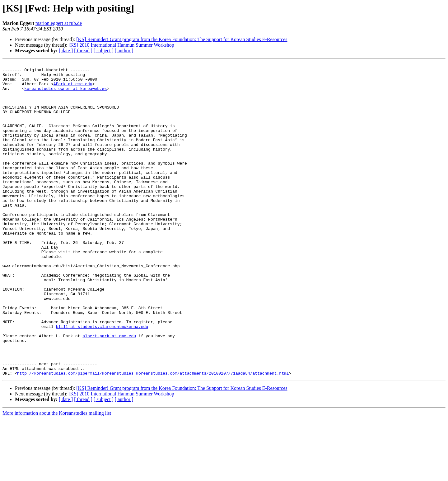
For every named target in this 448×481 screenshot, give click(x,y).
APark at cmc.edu (73, 88)
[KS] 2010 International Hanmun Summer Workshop (121, 45)
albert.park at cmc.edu (109, 391)
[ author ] (124, 51)
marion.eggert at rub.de (59, 23)
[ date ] (66, 51)
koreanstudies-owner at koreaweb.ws (65, 94)
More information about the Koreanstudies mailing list (57, 476)
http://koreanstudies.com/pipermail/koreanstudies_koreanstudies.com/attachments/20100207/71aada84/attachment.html (153, 436)
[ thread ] (83, 51)
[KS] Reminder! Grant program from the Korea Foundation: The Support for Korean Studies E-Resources (182, 39)
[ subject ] (104, 51)
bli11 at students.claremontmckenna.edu (102, 380)
